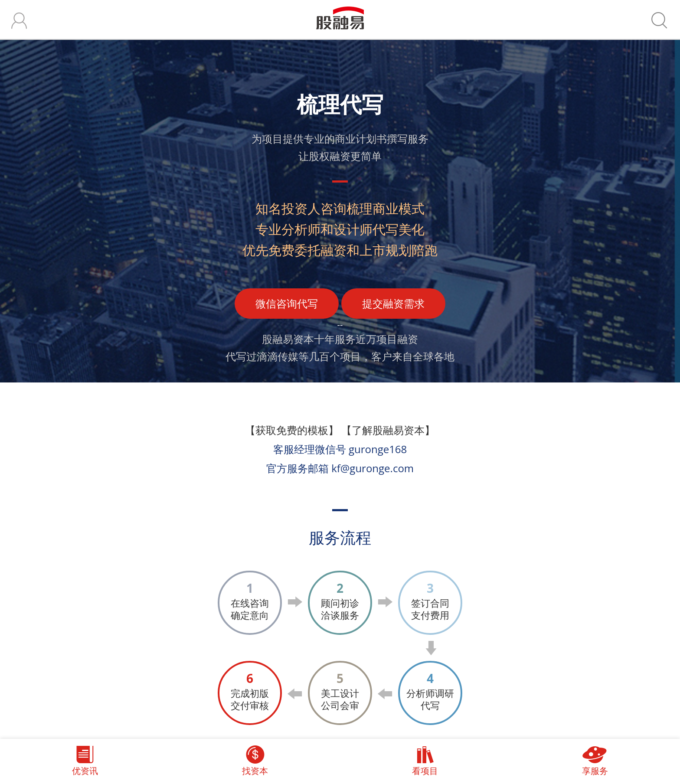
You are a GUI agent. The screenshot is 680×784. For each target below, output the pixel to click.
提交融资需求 (393, 303)
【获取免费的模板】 (292, 430)
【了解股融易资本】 (388, 430)
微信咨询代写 (287, 303)
